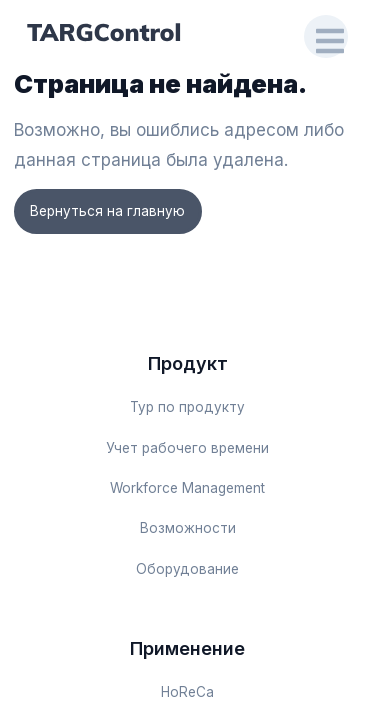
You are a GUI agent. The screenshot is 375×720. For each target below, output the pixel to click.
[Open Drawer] (326, 37)
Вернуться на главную (107, 211)
